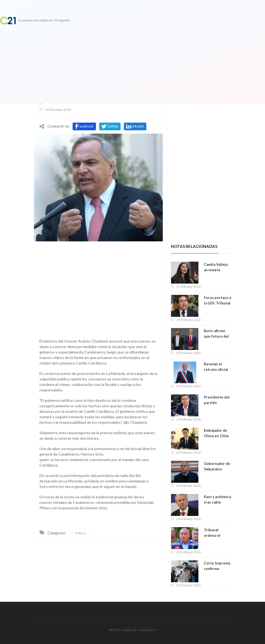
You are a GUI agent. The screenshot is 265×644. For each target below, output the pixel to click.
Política (81, 533)
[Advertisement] (98, 289)
